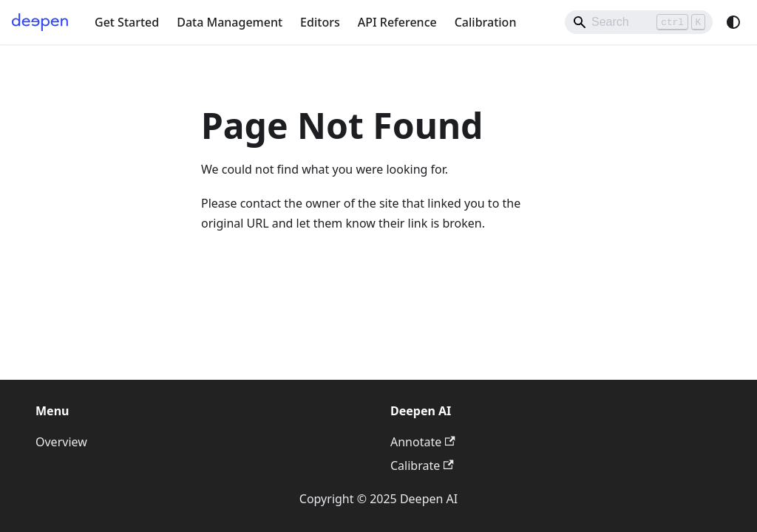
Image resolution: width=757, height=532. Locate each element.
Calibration (486, 22)
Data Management (230, 22)
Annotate (423, 442)
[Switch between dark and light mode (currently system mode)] (733, 22)
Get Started (127, 22)
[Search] (639, 22)
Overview (61, 442)
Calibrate (422, 465)
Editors (320, 22)
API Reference (397, 22)
